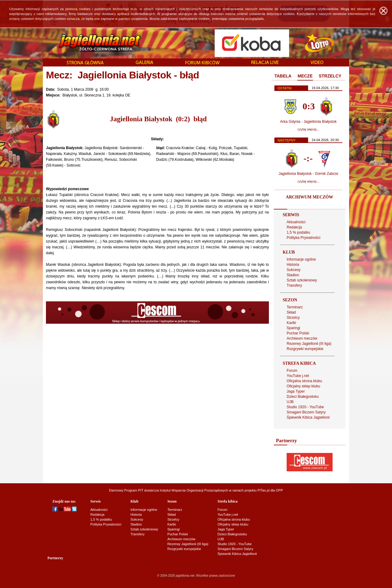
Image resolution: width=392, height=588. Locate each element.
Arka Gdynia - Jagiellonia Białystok (309, 122)
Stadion (293, 275)
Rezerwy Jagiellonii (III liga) (309, 344)
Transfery (294, 285)
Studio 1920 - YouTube (305, 407)
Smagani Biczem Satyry (306, 412)
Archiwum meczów (302, 338)
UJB (290, 402)
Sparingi (293, 328)
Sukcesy (294, 270)
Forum (292, 371)
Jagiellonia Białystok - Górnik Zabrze (309, 174)
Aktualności (296, 222)
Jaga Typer (296, 391)
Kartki (291, 323)
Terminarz (295, 307)
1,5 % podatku (298, 232)
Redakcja (294, 227)
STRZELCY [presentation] (330, 76)
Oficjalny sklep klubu (303, 386)
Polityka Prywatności (303, 238)
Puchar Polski (298, 333)
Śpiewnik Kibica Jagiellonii (308, 417)
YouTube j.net (298, 376)
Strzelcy (293, 318)
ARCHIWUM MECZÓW (309, 197)
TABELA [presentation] (283, 76)
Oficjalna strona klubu (304, 381)
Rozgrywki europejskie (305, 349)
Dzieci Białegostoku (303, 397)
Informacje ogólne (301, 259)
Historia (293, 265)
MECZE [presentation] (305, 76)
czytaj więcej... (309, 129)
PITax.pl (264, 490)
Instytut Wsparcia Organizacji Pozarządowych (194, 490)
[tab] (283, 76)
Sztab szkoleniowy (302, 280)
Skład (291, 312)
